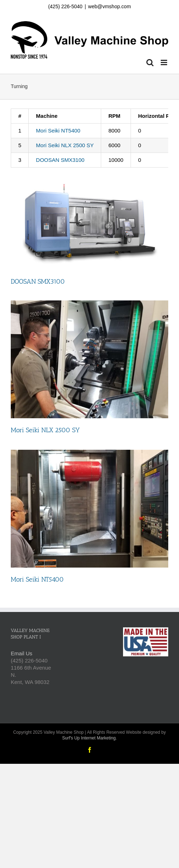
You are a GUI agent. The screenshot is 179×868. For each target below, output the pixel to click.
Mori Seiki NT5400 (58, 131)
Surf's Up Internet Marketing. (89, 738)
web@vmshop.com (110, 6)
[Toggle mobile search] (150, 62)
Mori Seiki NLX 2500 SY (65, 145)
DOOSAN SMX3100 (60, 160)
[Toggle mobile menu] (164, 62)
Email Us (22, 653)
